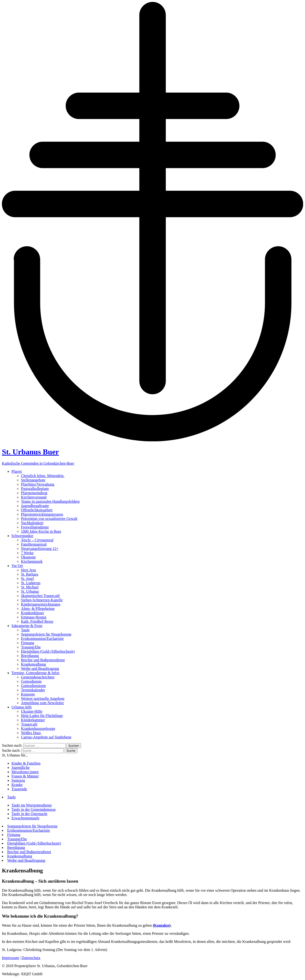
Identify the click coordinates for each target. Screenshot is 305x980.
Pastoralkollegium (35, 489)
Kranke (17, 785)
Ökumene (28, 557)
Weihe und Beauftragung (40, 669)
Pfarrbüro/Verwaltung (38, 484)
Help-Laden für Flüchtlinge (42, 716)
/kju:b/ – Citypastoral (37, 540)
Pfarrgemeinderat (34, 493)
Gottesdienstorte (33, 686)
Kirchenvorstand (34, 497)
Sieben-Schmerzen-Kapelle (42, 600)
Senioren (18, 780)
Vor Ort (17, 566)
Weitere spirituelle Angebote (43, 699)
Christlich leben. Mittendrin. (43, 476)
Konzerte (28, 694)
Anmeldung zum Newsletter (42, 703)
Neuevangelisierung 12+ (40, 549)
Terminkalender (33, 690)
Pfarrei (17, 471)
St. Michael (30, 587)
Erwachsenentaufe (25, 818)
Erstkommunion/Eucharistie (42, 639)
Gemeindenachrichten (38, 677)
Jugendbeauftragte (35, 506)
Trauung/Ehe (31, 647)
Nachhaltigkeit (32, 523)
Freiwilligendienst (35, 527)
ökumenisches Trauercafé (40, 596)
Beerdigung (30, 656)
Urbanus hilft (22, 707)
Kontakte (162, 925)
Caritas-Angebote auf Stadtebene (46, 737)
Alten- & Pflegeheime (38, 609)
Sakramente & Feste (27, 626)
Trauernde (19, 789)
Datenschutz (31, 958)
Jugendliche (20, 768)
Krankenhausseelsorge (38, 729)
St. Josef (27, 579)
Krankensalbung (33, 664)
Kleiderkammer (33, 720)
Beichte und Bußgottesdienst (43, 660)
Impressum (10, 958)
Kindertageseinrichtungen (41, 604)
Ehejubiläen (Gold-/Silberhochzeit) (48, 651)
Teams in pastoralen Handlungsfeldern (50, 501)
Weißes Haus (31, 733)
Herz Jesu (28, 570)
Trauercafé (29, 724)
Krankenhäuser (33, 613)
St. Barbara (30, 574)
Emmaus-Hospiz (34, 617)
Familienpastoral (34, 544)
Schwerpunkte (22, 536)
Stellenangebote (33, 480)
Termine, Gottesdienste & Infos (36, 673)
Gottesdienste (31, 681)
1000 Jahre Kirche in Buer (41, 531)
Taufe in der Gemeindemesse (34, 809)
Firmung (28, 643)
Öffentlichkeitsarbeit (37, 510)
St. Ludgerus (31, 583)
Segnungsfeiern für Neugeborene (46, 634)
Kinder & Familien (26, 763)
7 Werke (27, 553)
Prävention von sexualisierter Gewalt (49, 519)
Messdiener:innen (25, 772)
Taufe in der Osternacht (29, 814)
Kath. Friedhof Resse (37, 621)
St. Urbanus (30, 591)
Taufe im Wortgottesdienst (32, 805)
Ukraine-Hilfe (32, 711)
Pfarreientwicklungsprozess (42, 514)
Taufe (25, 630)
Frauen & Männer (25, 776)
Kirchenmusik (32, 561)
